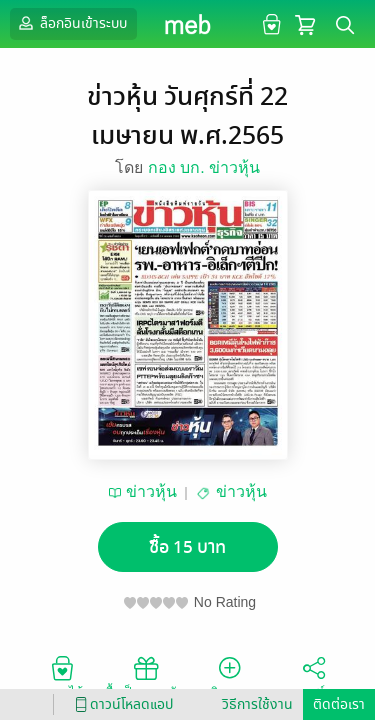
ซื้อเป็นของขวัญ (145, 676)
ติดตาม (229, 676)
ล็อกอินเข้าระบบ (71, 23)
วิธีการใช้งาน (257, 704)
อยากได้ (62, 676)
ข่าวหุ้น (151, 491)
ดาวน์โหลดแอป (121, 704)
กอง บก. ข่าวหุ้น (204, 167)
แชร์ (314, 676)
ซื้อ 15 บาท (187, 547)
